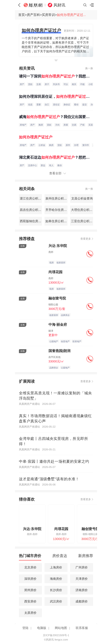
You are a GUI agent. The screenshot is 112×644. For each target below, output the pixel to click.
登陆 (25, 628)
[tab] (30, 557)
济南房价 (82, 590)
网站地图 (61, 628)
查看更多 (86, 239)
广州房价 (82, 567)
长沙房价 (56, 590)
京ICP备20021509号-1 (56, 635)
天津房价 (82, 579)
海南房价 (56, 579)
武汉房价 (56, 601)
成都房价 (82, 601)
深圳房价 (30, 579)
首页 (22, 15)
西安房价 (30, 601)
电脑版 (42, 628)
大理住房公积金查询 (84, 210)
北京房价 (30, 567)
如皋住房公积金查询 (59, 221)
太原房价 (30, 613)
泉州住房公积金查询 (59, 198)
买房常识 (48, 15)
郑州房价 (30, 590)
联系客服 (82, 628)
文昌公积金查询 (82, 198)
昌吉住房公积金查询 (33, 210)
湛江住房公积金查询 (33, 198)
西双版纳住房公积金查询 (36, 221)
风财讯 (59, 5)
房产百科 (33, 15)
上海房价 (56, 567)
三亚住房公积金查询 (84, 221)
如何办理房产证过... (71, 15)
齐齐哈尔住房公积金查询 (62, 210)
